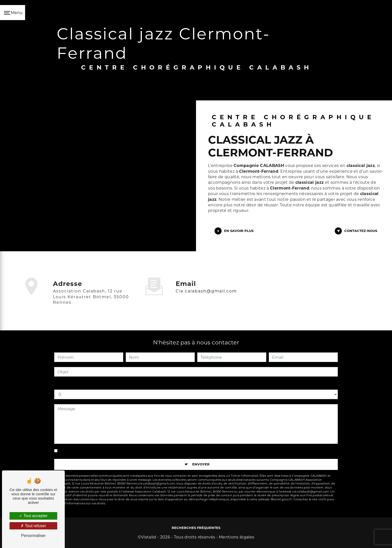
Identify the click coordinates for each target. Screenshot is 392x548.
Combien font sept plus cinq (83, 384)
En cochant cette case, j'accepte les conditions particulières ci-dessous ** (132, 451)
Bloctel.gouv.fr (281, 499)
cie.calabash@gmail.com (206, 284)
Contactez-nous (356, 231)
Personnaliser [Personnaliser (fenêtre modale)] (33, 536)
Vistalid (149, 537)
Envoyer (201, 464)
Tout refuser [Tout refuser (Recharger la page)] (33, 526)
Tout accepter (33, 516)
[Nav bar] (13, 13)
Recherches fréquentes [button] (196, 528)
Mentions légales (237, 537)
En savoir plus (234, 231)
